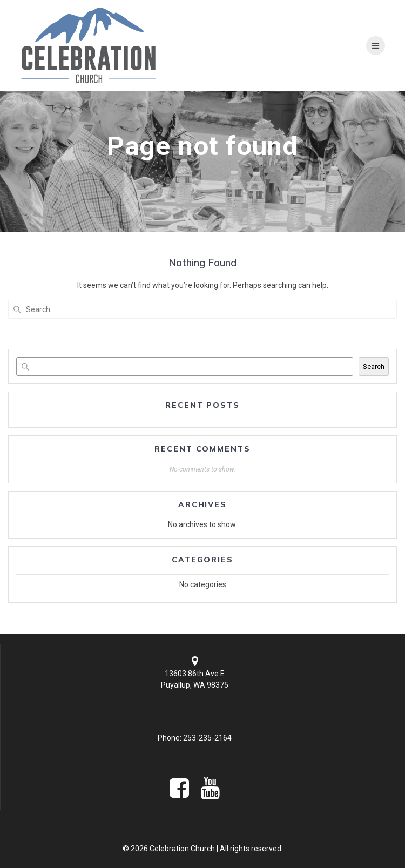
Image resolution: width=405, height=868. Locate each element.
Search (374, 366)
